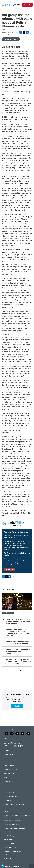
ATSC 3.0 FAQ (18, 747)
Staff (5, 762)
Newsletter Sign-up (9, 793)
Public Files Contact (8, 747)
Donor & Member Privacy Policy (13, 820)
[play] (3, 866)
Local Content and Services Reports (14, 855)
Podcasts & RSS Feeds (10, 797)
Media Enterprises (9, 773)
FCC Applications (8, 840)
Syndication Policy (9, 844)
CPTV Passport (8, 812)
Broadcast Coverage (9, 832)
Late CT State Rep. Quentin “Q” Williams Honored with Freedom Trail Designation (18, 622)
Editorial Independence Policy (12, 847)
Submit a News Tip (9, 789)
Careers (6, 777)
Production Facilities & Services (13, 851)
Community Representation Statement (14, 804)
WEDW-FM (6, 745)
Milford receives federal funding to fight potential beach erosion (19, 643)
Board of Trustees (9, 766)
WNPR (12, 745)
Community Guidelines (10, 808)
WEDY (18, 744)
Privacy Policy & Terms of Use (12, 824)
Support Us (7, 785)
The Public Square (9, 859)
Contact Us (7, 781)
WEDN (10, 744)
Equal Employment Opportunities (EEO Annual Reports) (17, 816)
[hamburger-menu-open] (3, 5)
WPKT (16, 745)
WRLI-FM (21, 745)
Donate (28, 5)
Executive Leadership (10, 758)
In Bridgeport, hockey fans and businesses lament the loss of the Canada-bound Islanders (18, 662)
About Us (6, 750)
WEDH (5, 744)
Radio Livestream (9, 800)
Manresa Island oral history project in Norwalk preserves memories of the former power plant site (17, 633)
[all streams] (32, 866)
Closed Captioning (9, 836)
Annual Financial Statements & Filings (14, 828)
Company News (8, 754)
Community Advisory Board (11, 770)
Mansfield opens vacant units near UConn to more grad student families (19, 652)
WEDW (14, 744)
